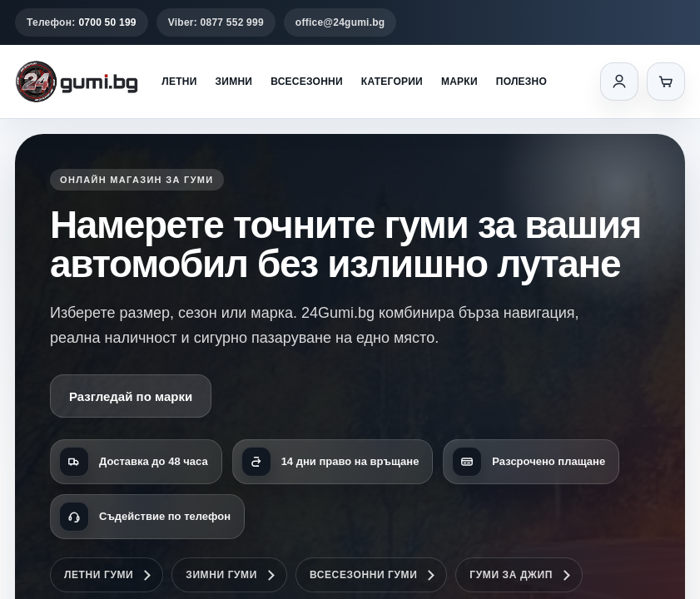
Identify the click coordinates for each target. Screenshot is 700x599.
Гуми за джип (511, 575)
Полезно (521, 82)
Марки (459, 82)
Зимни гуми (221, 575)
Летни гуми (99, 575)
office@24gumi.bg (340, 22)
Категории (392, 82)
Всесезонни (307, 82)
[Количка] (666, 82)
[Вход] (619, 82)
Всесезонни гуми (363, 575)
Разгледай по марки (131, 396)
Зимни (234, 82)
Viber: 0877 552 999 (216, 22)
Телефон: (82, 22)
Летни (179, 82)
